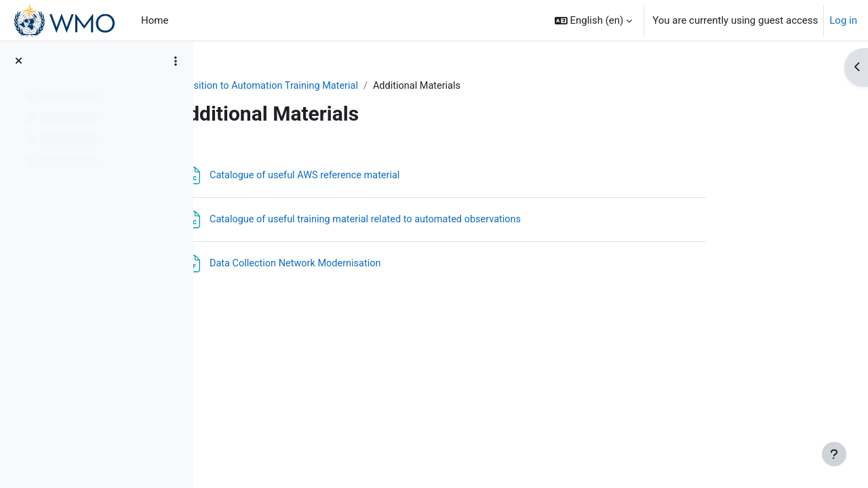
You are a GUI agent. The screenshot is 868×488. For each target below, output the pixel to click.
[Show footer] (834, 454)
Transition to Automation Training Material (350, 86)
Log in (843, 20)
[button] (594, 20)
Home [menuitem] (155, 20)
